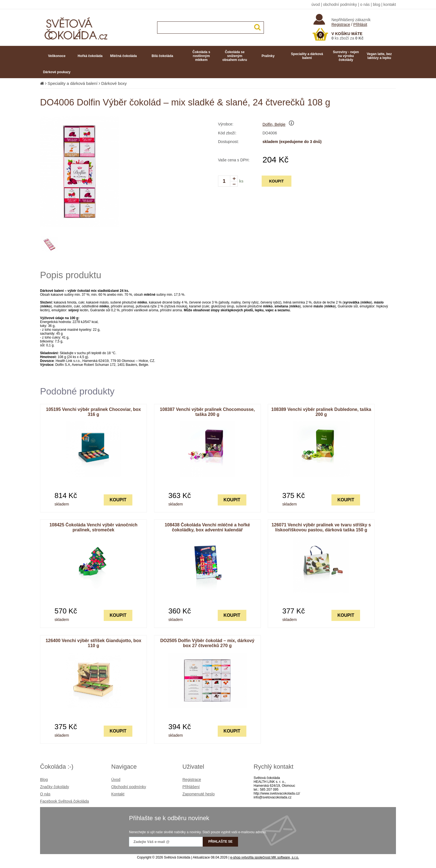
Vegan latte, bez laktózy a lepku (379, 56)
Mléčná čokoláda (123, 56)
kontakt (390, 4)
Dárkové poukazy (57, 72)
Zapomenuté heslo (199, 794)
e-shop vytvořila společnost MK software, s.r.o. (265, 857)
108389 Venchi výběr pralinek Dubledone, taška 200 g (321, 412)
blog (376, 4)
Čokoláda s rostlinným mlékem (201, 56)
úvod (316, 4)
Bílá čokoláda (162, 56)
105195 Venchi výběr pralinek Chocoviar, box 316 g (93, 412)
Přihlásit (360, 24)
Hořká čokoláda (90, 56)
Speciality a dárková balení (307, 56)
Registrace (341, 24)
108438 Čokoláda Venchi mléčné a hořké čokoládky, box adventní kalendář (207, 527)
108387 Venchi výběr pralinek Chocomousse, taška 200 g (207, 412)
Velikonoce (57, 56)
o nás (365, 4)
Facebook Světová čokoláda (65, 801)
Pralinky (268, 56)
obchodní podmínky (340, 4)
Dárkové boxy (114, 83)
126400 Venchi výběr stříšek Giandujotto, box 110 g (93, 643)
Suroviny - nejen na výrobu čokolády (346, 56)
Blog (44, 780)
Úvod (116, 780)
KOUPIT (277, 181)
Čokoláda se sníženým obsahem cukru (235, 56)
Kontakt (118, 794)
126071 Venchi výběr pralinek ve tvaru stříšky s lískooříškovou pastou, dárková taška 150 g (321, 527)
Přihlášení (191, 787)
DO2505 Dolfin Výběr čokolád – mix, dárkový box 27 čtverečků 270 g (207, 643)
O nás (45, 794)
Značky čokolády (54, 787)
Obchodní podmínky (129, 787)
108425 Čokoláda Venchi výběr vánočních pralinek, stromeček (94, 527)
